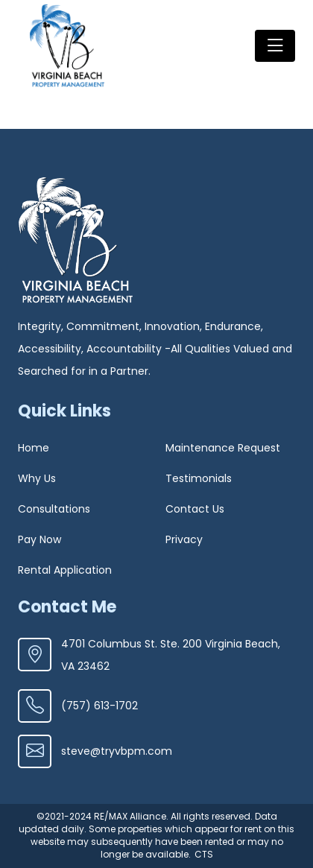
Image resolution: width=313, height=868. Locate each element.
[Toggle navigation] (275, 46)
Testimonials (199, 478)
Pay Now (39, 539)
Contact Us (195, 509)
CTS (204, 854)
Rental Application (65, 570)
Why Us (37, 478)
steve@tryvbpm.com (95, 751)
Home (34, 448)
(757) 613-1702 (78, 706)
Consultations (54, 509)
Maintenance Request (223, 448)
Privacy (184, 539)
